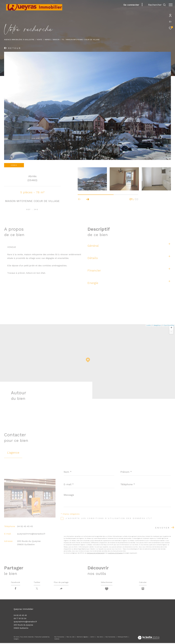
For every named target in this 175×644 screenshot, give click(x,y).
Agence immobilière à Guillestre (19, 39)
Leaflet (149, 325)
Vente (40, 39)
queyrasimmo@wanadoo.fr (31, 534)
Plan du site (71, 638)
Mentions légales (83, 638)
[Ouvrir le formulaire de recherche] (156, 5)
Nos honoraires (59, 638)
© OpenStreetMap (168, 325)
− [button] (171, 332)
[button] (88, 199)
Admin (93, 638)
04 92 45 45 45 (25, 526)
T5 (63, 39)
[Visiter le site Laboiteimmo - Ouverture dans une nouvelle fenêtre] (149, 639)
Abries (48, 39)
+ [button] (171, 328)
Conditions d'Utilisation (115, 553)
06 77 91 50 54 (20, 619)
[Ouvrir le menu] (171, 5)
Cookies (57, 640)
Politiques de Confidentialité (95, 553)
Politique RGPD (123, 638)
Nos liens (100, 638)
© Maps (157, 325)
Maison (56, 39)
